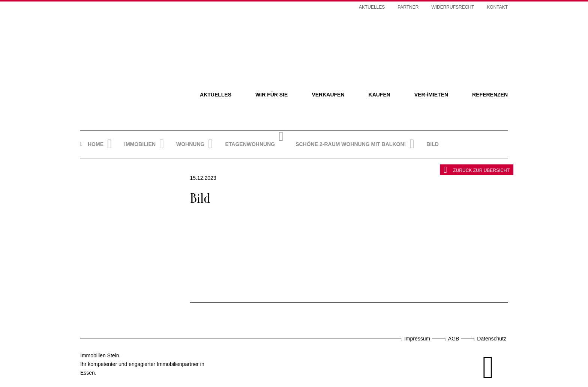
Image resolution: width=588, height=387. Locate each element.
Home (96, 144)
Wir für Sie (271, 95)
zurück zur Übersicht (477, 170)
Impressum (417, 339)
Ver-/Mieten (431, 95)
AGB (454, 339)
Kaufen (379, 95)
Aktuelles (216, 95)
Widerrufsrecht (453, 7)
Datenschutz (492, 339)
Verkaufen (328, 95)
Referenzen (490, 95)
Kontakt (497, 7)
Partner (408, 7)
